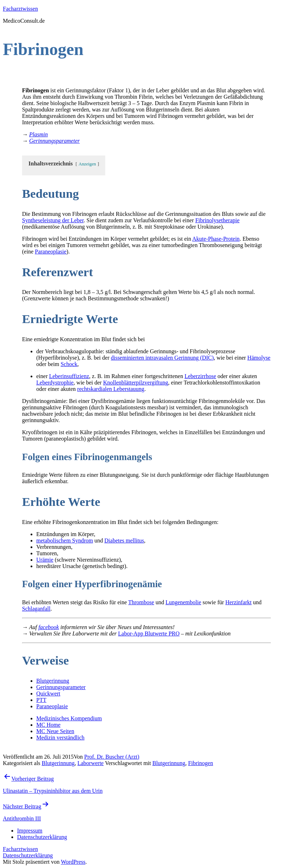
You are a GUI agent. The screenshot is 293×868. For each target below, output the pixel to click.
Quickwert (48, 694)
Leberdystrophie (55, 383)
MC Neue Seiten (55, 731)
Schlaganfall (36, 609)
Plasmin (38, 134)
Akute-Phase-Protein (216, 239)
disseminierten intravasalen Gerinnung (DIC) (162, 358)
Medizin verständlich (60, 738)
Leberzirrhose (200, 376)
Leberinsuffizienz (69, 376)
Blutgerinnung (53, 681)
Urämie (45, 560)
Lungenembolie (183, 602)
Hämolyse (259, 358)
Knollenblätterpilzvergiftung (136, 383)
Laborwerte (91, 763)
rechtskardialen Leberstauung (111, 389)
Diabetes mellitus (124, 541)
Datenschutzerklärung (28, 855)
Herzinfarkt (239, 602)
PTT (41, 700)
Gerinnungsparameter (61, 687)
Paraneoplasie (51, 252)
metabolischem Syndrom (65, 541)
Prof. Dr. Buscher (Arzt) (112, 757)
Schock (69, 364)
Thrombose (141, 602)
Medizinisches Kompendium (69, 718)
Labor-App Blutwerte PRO (149, 634)
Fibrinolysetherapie (217, 220)
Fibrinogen (201, 763)
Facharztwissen (20, 9)
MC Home (48, 725)
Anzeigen (87, 164)
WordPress (73, 862)
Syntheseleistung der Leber (53, 220)
